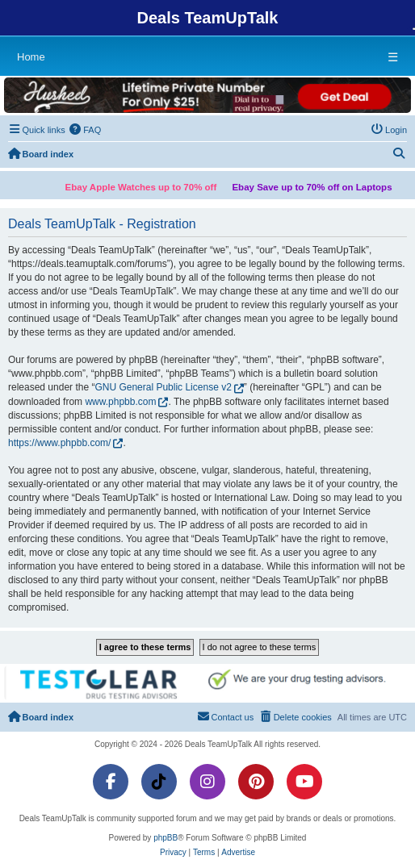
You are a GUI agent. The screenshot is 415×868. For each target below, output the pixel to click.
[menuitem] (86, 130)
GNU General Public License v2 (163, 387)
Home (31, 57)
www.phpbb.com (120, 402)
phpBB (166, 838)
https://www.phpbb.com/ (59, 443)
